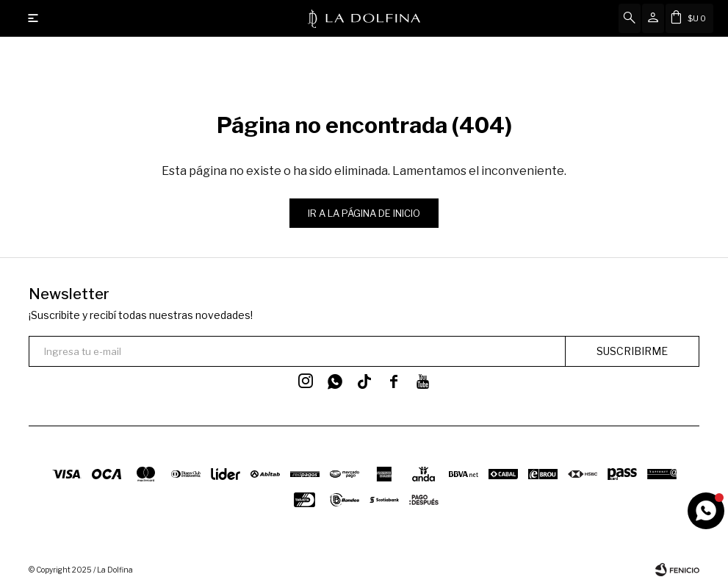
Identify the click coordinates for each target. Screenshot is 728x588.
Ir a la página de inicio (364, 213)
